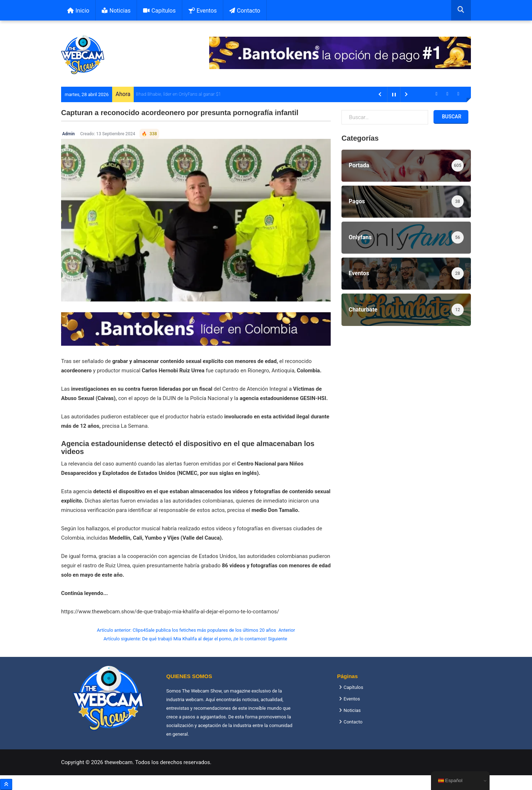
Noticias (116, 11)
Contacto (245, 11)
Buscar (451, 117)
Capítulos (159, 11)
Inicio (78, 11)
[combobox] (461, 10)
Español (450, 781)
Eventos (203, 11)
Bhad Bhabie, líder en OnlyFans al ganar (175, 94)
